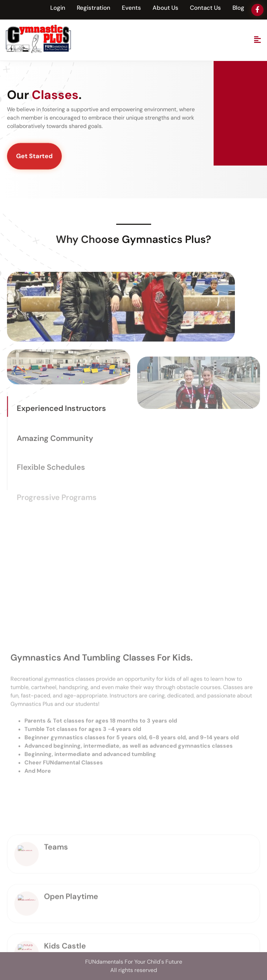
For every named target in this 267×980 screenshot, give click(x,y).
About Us (165, 8)
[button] (258, 40)
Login (58, 8)
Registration (94, 8)
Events (131, 8)
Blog (238, 8)
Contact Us (205, 8)
